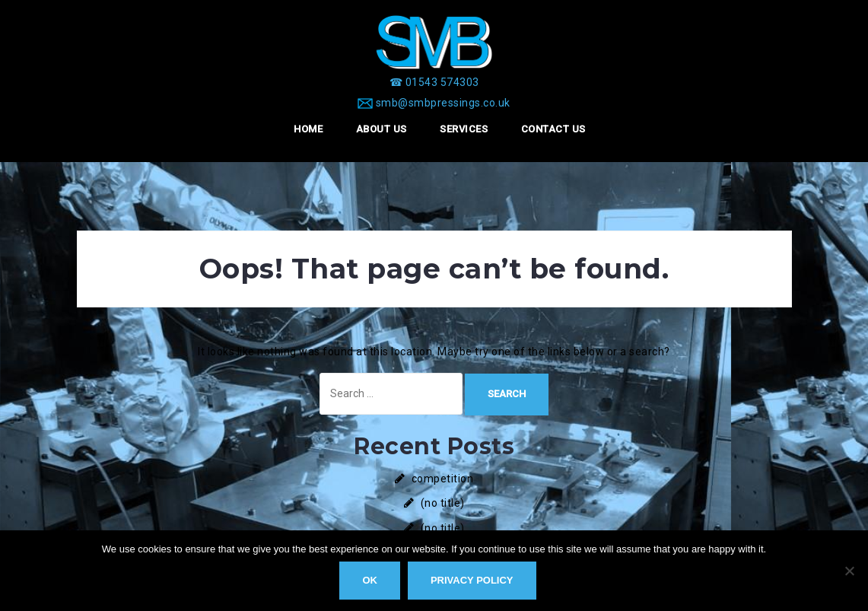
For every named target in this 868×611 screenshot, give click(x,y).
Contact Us (553, 129)
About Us (382, 129)
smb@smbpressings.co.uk (443, 103)
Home (308, 129)
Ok (370, 580)
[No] (849, 571)
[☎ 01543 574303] (434, 82)
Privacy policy (472, 580)
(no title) (443, 503)
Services (464, 129)
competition (443, 479)
